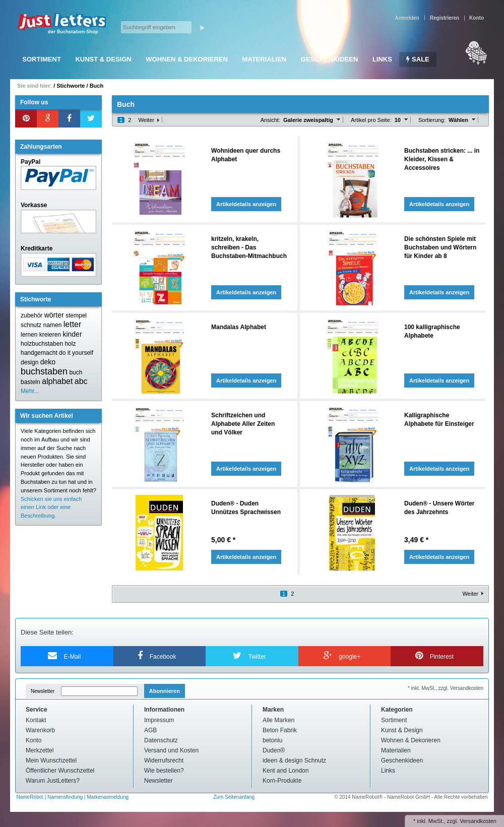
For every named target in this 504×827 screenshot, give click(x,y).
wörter (54, 315)
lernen (29, 335)
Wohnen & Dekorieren (187, 59)
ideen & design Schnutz (294, 760)
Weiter (146, 120)
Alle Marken (278, 720)
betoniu (272, 740)
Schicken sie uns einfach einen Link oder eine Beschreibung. (51, 507)
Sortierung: (432, 120)
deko (48, 362)
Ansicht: (270, 120)
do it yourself (76, 353)
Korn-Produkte (282, 781)
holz (70, 344)
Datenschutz (161, 740)
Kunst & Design (103, 59)
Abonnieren (165, 691)
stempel (76, 315)
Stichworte (71, 86)
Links (382, 59)
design (29, 362)
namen (53, 325)
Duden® (274, 750)
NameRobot (31, 797)
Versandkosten (478, 821)
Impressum (159, 720)
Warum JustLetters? (53, 781)
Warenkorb (40, 730)
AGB (150, 730)
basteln (30, 382)
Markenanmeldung (108, 797)
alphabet (57, 381)
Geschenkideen (329, 59)
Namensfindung (65, 797)
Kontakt (36, 720)
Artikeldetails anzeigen (246, 204)
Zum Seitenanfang (234, 797)
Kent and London (286, 771)
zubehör (31, 315)
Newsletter (43, 691)
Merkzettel (40, 750)
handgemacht (39, 353)
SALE (418, 59)
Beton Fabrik (280, 730)
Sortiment (42, 59)
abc (81, 381)
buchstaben (44, 371)
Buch (97, 86)
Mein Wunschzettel (51, 760)
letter (73, 324)
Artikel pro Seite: (371, 120)
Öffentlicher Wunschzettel (60, 771)
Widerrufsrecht (164, 760)
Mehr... (30, 391)
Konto (34, 740)
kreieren (50, 335)
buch (76, 372)
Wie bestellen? (164, 771)
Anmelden (407, 18)
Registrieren (445, 18)
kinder (72, 334)
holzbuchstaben (42, 344)
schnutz (31, 325)
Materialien (264, 59)
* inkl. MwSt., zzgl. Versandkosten (446, 688)
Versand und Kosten (171, 750)
